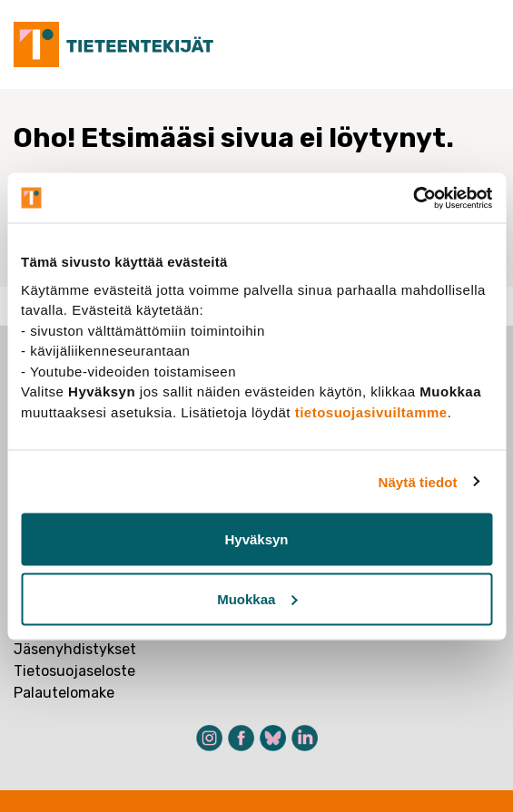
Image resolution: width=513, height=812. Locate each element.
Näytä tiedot (418, 481)
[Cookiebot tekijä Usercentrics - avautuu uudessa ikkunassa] (413, 198)
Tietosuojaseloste (74, 671)
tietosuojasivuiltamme (371, 411)
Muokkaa (257, 598)
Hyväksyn (256, 539)
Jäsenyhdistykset (75, 649)
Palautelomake (64, 693)
